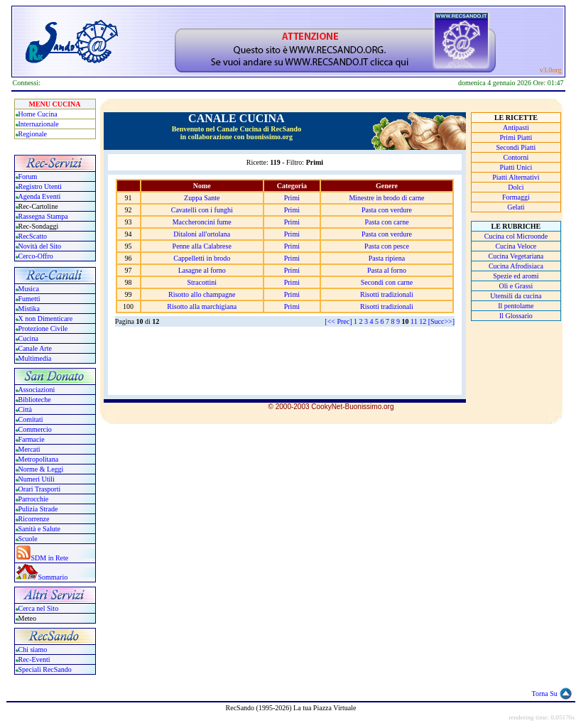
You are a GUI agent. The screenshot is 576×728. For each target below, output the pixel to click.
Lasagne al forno (202, 270)
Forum (28, 176)
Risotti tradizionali (387, 294)
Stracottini (202, 282)
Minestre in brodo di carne (386, 198)
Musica (29, 289)
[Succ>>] (441, 321)
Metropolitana (39, 459)
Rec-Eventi (34, 659)
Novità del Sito (40, 246)
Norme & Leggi (41, 469)
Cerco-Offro (36, 256)
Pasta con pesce (387, 246)
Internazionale (39, 124)
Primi (292, 198)
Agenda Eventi (40, 196)
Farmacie (32, 439)
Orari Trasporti (40, 489)
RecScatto (33, 236)
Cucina (28, 338)
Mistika (29, 309)
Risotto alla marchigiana (202, 306)
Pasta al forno (387, 270)
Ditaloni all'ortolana (202, 234)
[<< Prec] (338, 321)
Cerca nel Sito (39, 608)
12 (423, 321)
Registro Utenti (40, 186)
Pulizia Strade (38, 509)
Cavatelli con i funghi (202, 210)
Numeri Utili (38, 479)
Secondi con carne (387, 282)
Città (25, 409)
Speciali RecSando (45, 669)
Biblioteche (35, 400)
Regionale (33, 134)
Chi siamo (33, 650)
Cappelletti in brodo (202, 258)
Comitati (31, 419)
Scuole (28, 539)
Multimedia (35, 358)
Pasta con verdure (387, 210)
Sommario (53, 577)
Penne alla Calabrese (202, 246)
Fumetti (29, 299)
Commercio (35, 429)
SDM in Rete (50, 558)
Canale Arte (35, 348)
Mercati (29, 449)
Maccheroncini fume (202, 222)
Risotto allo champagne (202, 294)
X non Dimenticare (46, 319)
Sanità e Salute (39, 529)
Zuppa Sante (202, 198)
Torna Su (545, 694)
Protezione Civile (43, 328)
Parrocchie (34, 499)
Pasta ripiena (387, 258)
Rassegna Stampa (43, 216)
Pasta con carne (386, 222)
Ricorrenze (34, 519)
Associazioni (37, 390)
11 (414, 321)
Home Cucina (38, 114)
